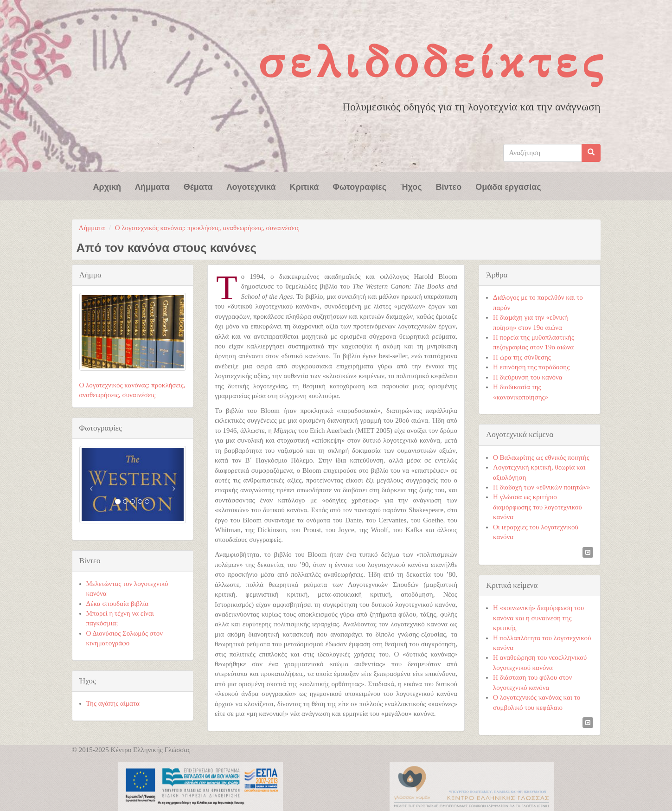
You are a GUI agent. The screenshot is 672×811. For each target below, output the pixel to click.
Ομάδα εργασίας (508, 186)
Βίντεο (449, 186)
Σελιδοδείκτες (433, 62)
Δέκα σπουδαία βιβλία (118, 604)
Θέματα (198, 186)
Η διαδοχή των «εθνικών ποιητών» (542, 487)
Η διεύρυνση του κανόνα (528, 377)
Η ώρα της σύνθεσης (522, 357)
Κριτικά (304, 186)
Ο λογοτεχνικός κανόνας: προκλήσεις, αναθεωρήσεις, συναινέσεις (207, 228)
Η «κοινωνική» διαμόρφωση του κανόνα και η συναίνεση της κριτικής (538, 618)
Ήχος (411, 186)
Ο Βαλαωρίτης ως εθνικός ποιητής (541, 457)
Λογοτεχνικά (251, 186)
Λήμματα (152, 186)
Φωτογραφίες (359, 186)
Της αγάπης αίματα (113, 703)
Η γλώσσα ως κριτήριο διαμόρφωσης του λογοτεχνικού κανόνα (538, 507)
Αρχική (107, 186)
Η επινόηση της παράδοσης (531, 367)
